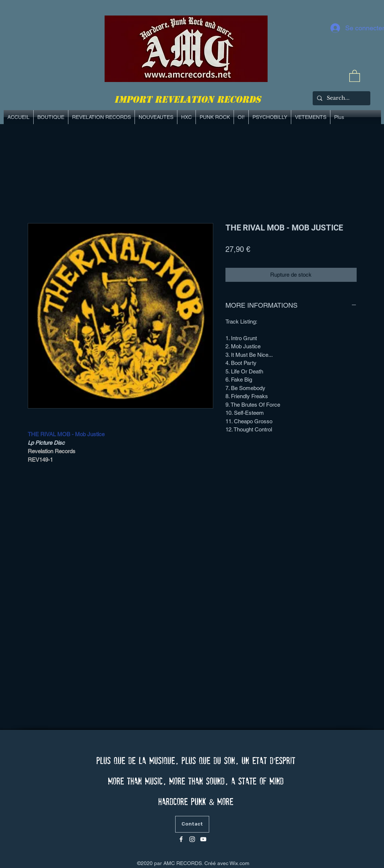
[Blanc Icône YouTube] (203, 839)
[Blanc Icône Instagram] (192, 839)
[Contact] (192, 824)
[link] (355, 76)
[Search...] (341, 98)
